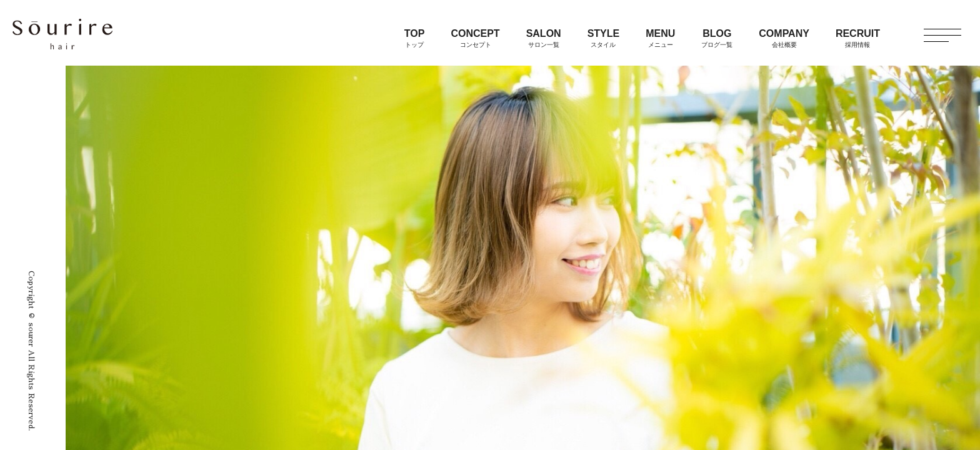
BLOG (717, 38)
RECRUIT (858, 38)
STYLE (604, 38)
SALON (544, 38)
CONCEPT (475, 38)
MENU (660, 38)
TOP (415, 38)
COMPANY (784, 38)
